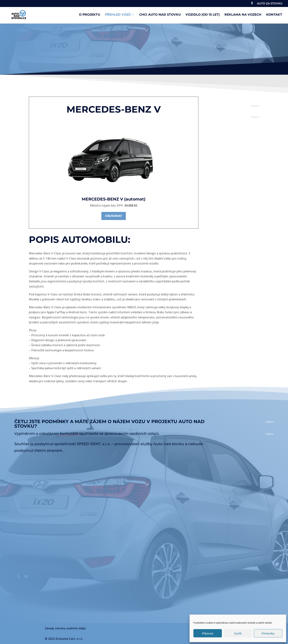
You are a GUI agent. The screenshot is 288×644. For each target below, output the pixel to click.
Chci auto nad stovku (160, 15)
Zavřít (238, 633)
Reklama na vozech (243, 15)
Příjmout (208, 633)
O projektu (90, 15)
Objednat (114, 216)
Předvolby (268, 633)
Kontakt (274, 15)
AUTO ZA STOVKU (270, 4)
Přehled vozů (118, 15)
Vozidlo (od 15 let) (203, 15)
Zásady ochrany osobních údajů (65, 628)
